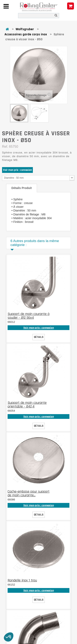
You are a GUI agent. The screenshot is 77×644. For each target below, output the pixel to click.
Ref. (5, 147)
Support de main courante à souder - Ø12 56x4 (29, 316)
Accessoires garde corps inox (26, 34)
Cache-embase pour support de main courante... (29, 493)
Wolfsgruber (25, 29)
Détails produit (22, 188)
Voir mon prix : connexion (17, 170)
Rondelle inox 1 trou (22, 580)
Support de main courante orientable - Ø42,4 (27, 405)
